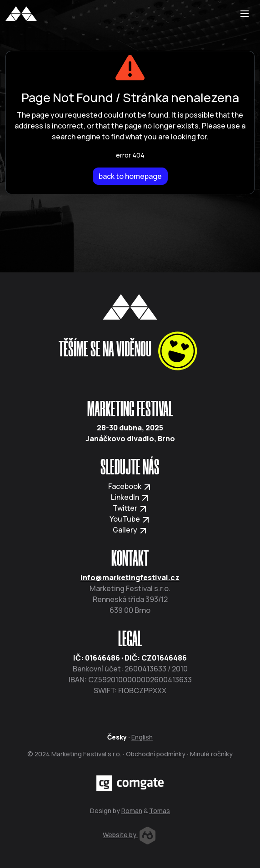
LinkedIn (130, 497)
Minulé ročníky (211, 754)
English (142, 737)
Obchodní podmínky (156, 754)
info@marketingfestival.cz (130, 577)
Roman (132, 811)
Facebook (130, 486)
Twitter (130, 508)
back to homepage (130, 176)
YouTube (130, 519)
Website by (129, 835)
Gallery (130, 530)
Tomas (160, 811)
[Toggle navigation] (245, 14)
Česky (117, 737)
